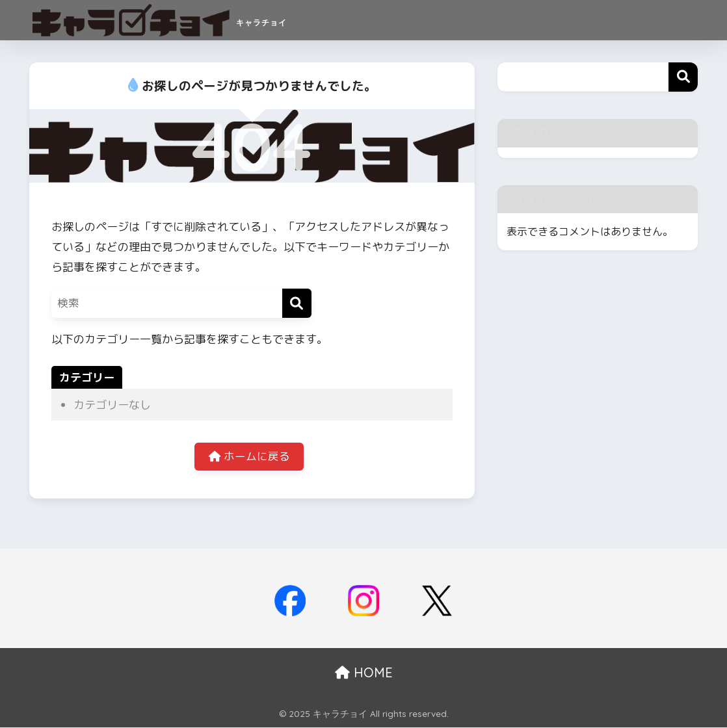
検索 (683, 77)
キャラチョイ (184, 20)
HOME (364, 673)
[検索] (297, 303)
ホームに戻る (249, 457)
